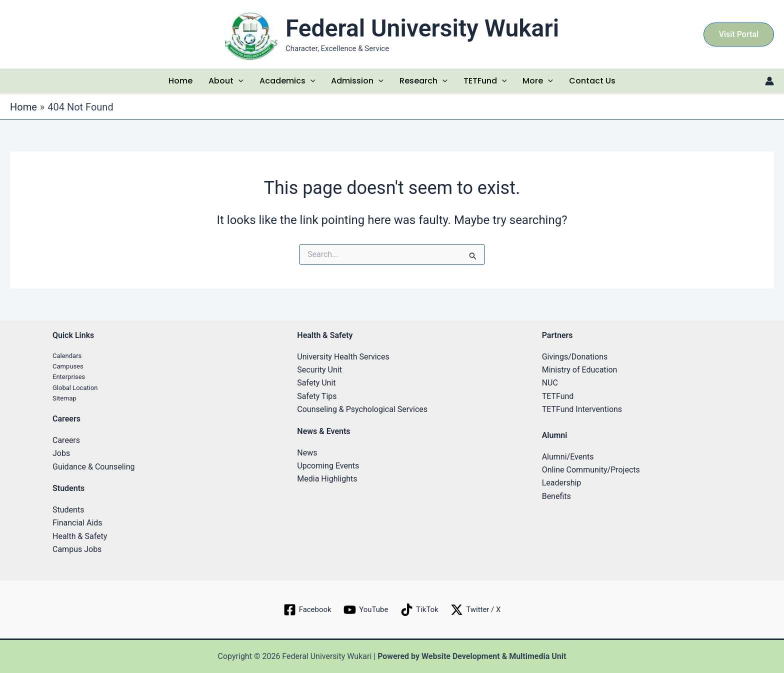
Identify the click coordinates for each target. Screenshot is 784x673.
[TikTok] (420, 610)
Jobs (61, 453)
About (226, 81)
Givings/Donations (575, 357)
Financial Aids (77, 523)
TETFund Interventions (582, 409)
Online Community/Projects (591, 470)
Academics (287, 81)
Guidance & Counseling (93, 467)
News (307, 453)
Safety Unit (316, 383)
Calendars (67, 356)
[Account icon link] (769, 81)
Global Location (75, 388)
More (538, 81)
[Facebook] (304, 610)
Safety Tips (317, 396)
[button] (739, 34)
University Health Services (343, 357)
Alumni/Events (568, 457)
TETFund (485, 81)
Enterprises (69, 377)
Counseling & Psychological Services (362, 409)
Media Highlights (327, 479)
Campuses (68, 366)
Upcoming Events (328, 466)
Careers (66, 440)
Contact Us (592, 81)
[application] (238, 81)
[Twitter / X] (478, 610)
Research (423, 81)
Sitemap (64, 398)
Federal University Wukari (422, 28)
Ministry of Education (580, 370)
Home (180, 81)
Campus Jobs (77, 549)
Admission (357, 81)
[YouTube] (365, 610)
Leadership (562, 483)
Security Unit (319, 370)
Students (68, 510)
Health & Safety (80, 536)
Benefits (556, 496)
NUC (550, 383)
